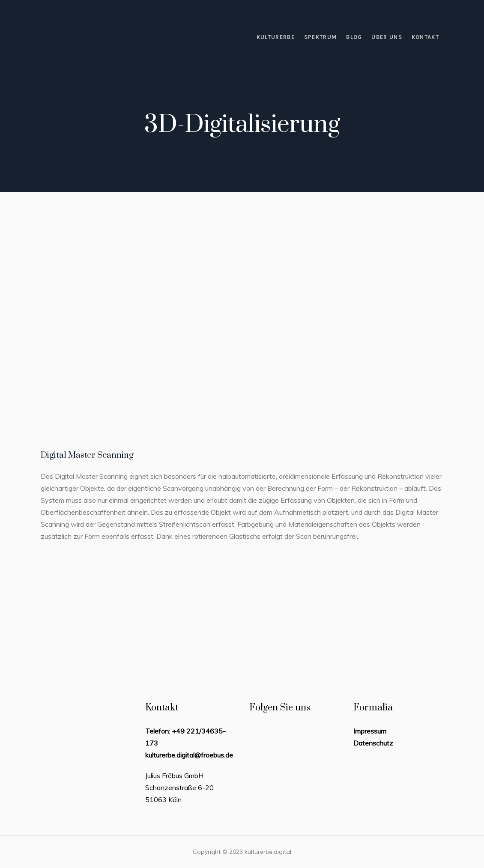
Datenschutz (373, 743)
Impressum (370, 731)
